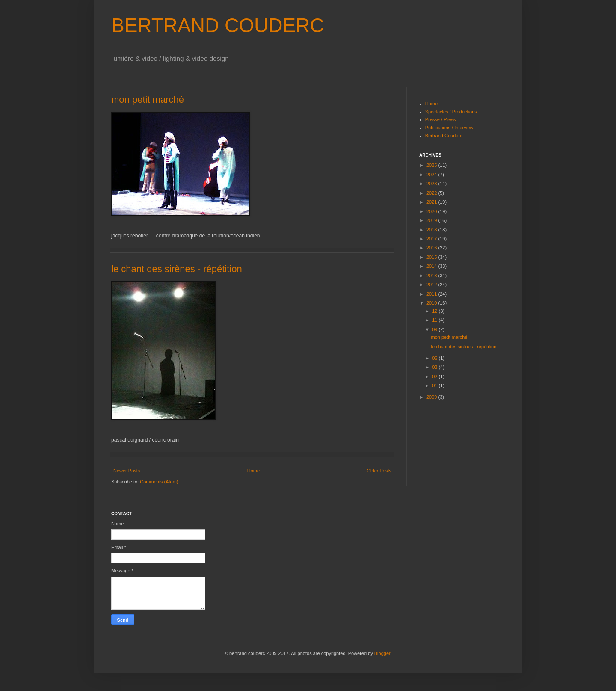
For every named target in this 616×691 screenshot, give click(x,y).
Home (253, 471)
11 (435, 320)
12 (435, 311)
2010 (432, 303)
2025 (432, 165)
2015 (432, 257)
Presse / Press (441, 119)
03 (435, 367)
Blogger (382, 653)
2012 (432, 285)
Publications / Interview (449, 128)
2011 (432, 294)
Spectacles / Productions (451, 112)
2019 (432, 220)
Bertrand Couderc (444, 136)
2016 (432, 248)
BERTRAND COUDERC (218, 25)
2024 (432, 175)
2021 (432, 202)
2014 (432, 266)
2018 (432, 230)
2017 (432, 239)
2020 (432, 211)
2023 (432, 184)
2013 (432, 276)
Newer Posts (127, 471)
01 (435, 386)
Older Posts (379, 471)
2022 (432, 193)
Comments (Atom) (159, 482)
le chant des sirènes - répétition (177, 269)
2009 (432, 397)
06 (435, 358)
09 (435, 329)
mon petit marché (148, 99)
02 (435, 377)
